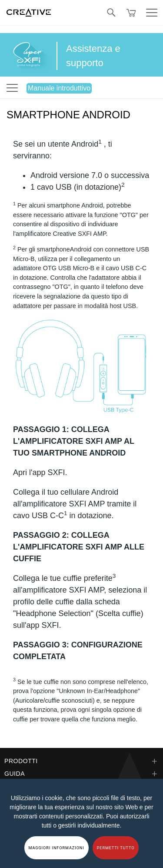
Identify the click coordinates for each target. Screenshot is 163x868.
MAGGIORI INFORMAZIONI (57, 848)
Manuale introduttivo (59, 88)
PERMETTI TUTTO (116, 848)
